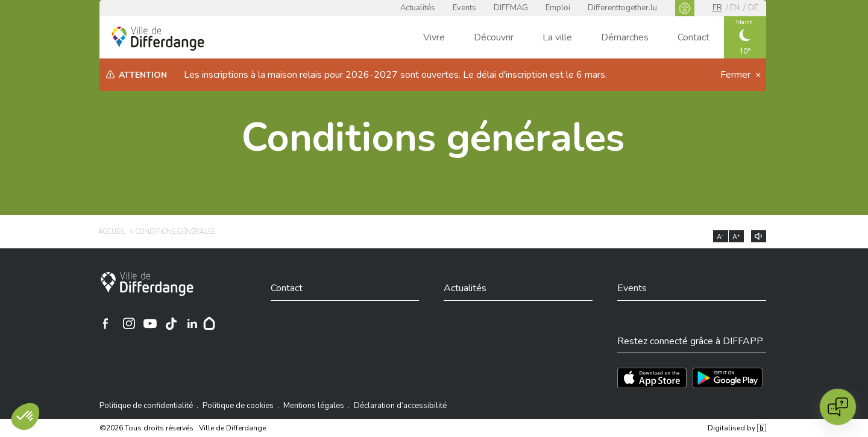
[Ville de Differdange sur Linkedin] (192, 324)
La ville (557, 37)
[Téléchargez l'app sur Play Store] (728, 378)
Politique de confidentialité (146, 406)
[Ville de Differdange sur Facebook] (105, 324)
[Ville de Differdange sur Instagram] (129, 324)
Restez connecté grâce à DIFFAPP (690, 341)
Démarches (625, 37)
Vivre (434, 37)
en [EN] (735, 8)
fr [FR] (717, 8)
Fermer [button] (737, 75)
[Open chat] (838, 407)
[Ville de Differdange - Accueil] (158, 39)
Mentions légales (314, 406)
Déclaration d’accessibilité (400, 406)
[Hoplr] (209, 324)
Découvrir (494, 37)
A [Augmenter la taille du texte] (736, 237)
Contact (693, 37)
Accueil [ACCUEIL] (112, 232)
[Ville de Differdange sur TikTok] (171, 324)
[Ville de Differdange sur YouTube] (150, 324)
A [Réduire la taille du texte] (720, 237)
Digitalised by (737, 428)
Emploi (558, 8)
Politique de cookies (238, 406)
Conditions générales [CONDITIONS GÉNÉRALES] (175, 232)
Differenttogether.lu (622, 8)
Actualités (418, 8)
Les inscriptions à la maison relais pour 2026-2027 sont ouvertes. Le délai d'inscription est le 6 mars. (395, 75)
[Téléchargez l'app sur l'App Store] (652, 378)
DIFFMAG (511, 8)
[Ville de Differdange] (147, 284)
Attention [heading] (143, 75)
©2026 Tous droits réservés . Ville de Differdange (183, 428)
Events (464, 8)
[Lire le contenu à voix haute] (759, 236)
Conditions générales (433, 138)
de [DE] (753, 8)
